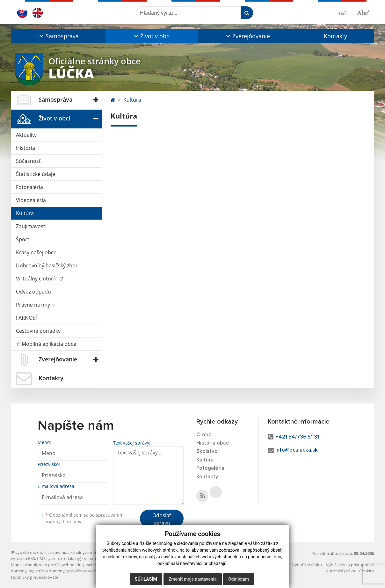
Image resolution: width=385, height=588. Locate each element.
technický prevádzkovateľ (35, 577)
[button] (58, 36)
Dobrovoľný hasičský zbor (47, 265)
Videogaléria (31, 200)
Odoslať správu (162, 519)
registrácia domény (46, 571)
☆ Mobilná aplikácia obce (46, 344)
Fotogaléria (29, 187)
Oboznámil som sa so (84, 518)
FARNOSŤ (27, 318)
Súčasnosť (28, 161)
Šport (23, 239)
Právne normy (35, 305)
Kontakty (335, 36)
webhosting (73, 565)
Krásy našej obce (36, 252)
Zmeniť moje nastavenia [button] (193, 579)
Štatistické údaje (36, 174)
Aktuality (26, 135)
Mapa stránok (24, 565)
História (25, 148)
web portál (49, 565)
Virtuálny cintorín (37, 279)
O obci (204, 435)
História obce (213, 443)
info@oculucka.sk (297, 450)
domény (19, 571)
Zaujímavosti (31, 226)
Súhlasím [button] (146, 579)
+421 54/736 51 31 (297, 437)
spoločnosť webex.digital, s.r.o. (95, 571)
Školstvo (207, 451)
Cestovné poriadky (38, 331)
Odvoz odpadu (33, 292)
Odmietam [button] (239, 579)
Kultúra (25, 213)
